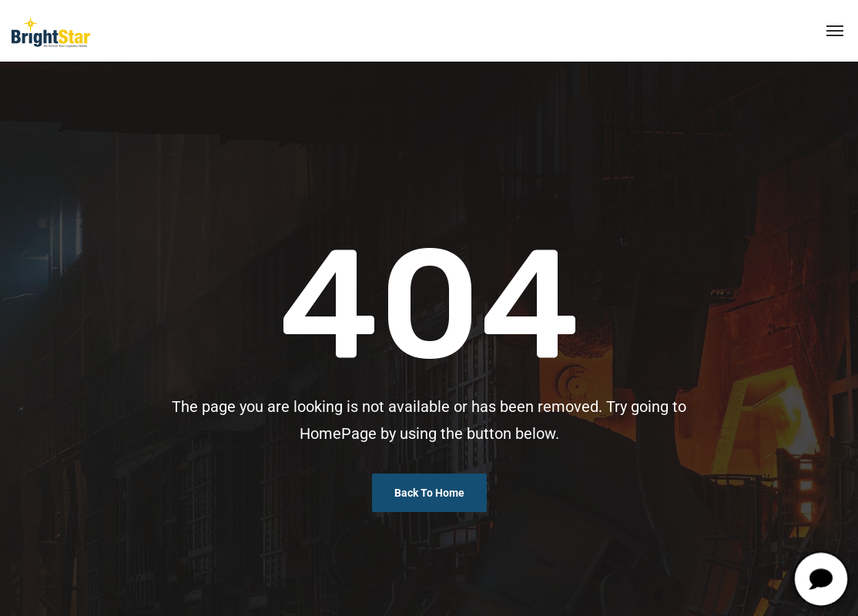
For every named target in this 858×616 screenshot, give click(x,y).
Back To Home (429, 493)
